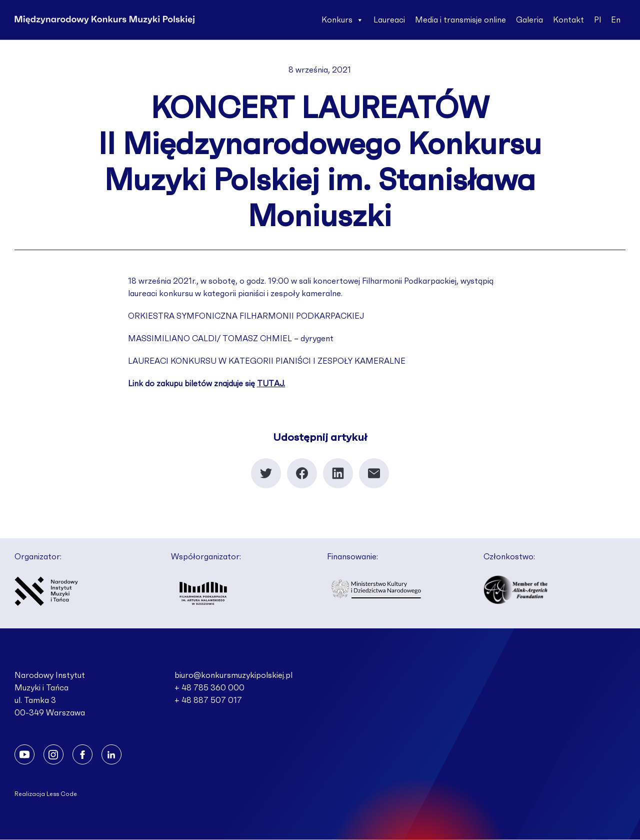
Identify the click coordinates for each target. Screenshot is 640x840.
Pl (597, 20)
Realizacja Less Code (46, 794)
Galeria (529, 20)
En (616, 20)
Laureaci (389, 20)
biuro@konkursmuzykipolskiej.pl (233, 675)
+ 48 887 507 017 (208, 700)
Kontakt (568, 20)
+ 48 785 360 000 (209, 688)
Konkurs (342, 20)
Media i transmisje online (460, 20)
